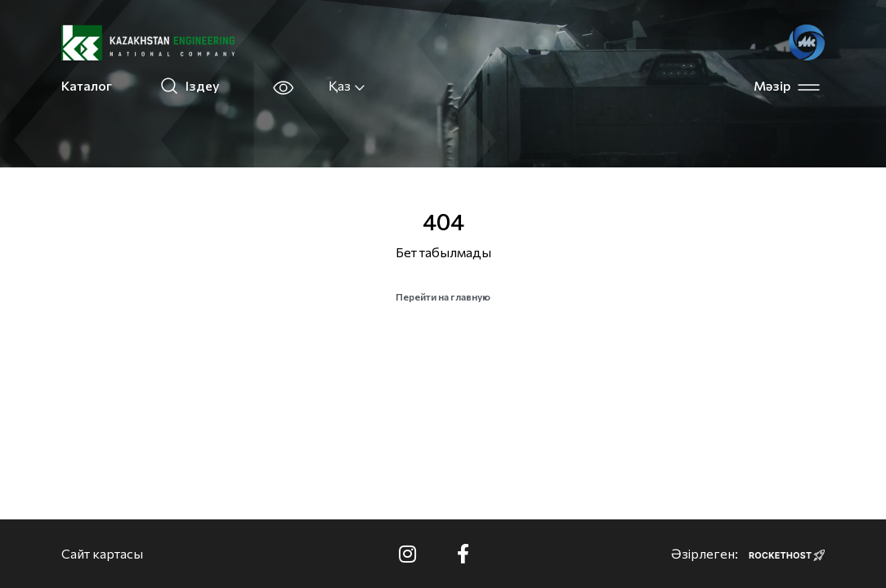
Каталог (87, 85)
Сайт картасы (102, 553)
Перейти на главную (443, 296)
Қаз (347, 86)
